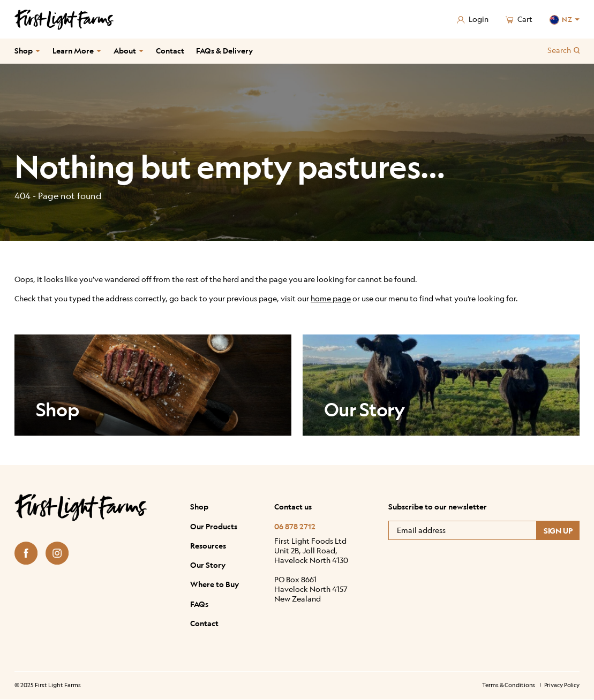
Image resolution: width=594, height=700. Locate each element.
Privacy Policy (562, 685)
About (125, 51)
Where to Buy (215, 584)
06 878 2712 (295, 526)
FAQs (199, 604)
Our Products (214, 526)
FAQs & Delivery (224, 51)
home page (331, 298)
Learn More (73, 51)
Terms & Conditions (509, 685)
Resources (208, 545)
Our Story (208, 565)
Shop (24, 51)
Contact (170, 51)
